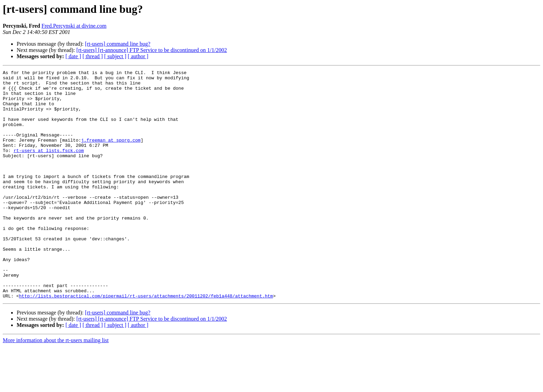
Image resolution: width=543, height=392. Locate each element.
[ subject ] (115, 56)
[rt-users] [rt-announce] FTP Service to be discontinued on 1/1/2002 (152, 50)
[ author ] (138, 56)
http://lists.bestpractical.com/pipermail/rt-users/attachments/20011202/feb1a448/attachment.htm (146, 341)
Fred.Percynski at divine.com (74, 26)
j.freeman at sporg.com (111, 154)
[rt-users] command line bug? (118, 44)
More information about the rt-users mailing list (56, 386)
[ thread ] (93, 56)
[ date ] (73, 56)
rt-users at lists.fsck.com (49, 167)
